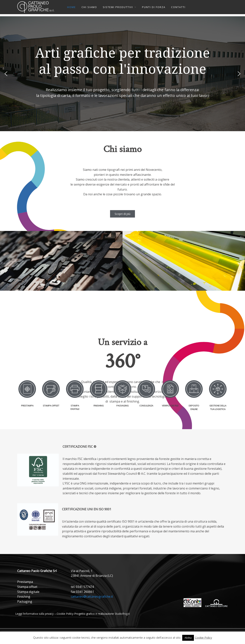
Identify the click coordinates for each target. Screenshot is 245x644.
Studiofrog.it (122, 614)
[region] (122, 74)
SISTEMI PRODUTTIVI (118, 7)
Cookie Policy (65, 614)
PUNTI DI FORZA (154, 7)
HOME (71, 7)
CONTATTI (178, 7)
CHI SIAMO (89, 7)
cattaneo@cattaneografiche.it (92, 597)
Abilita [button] (188, 638)
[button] (6, 74)
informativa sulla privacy (39, 614)
